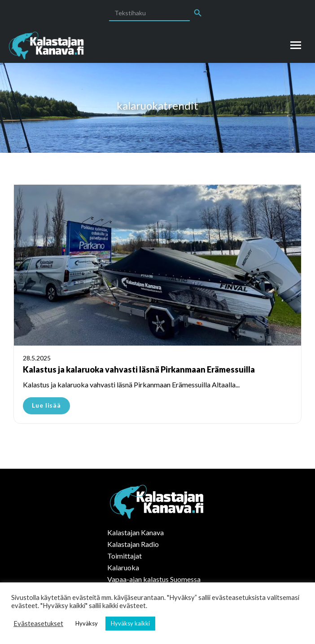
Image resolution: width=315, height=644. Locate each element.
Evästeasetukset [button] (38, 624)
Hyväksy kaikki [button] (130, 623)
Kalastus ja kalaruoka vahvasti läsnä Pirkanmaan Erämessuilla (139, 369)
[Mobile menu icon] (296, 45)
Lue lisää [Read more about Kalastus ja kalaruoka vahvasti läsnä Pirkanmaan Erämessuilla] (46, 405)
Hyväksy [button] (87, 623)
